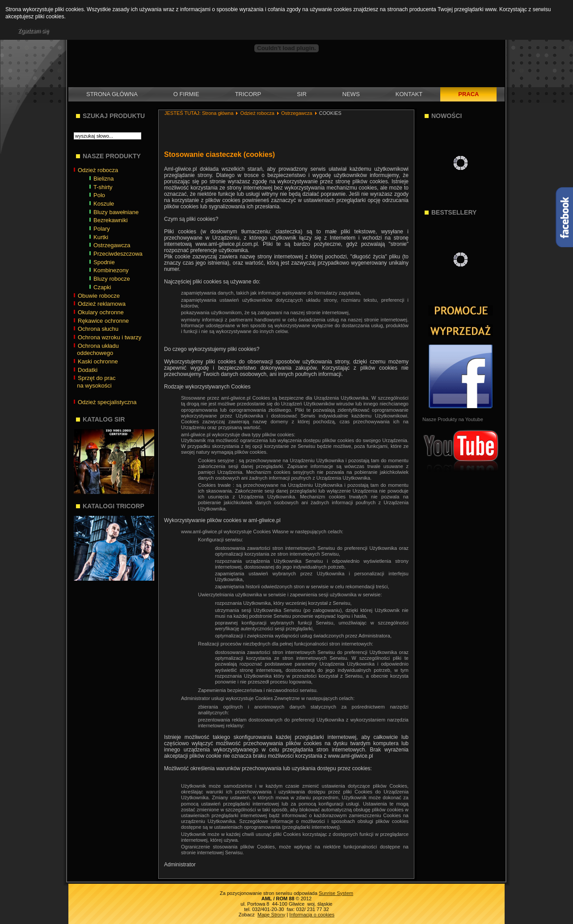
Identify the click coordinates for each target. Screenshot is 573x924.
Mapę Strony (271, 915)
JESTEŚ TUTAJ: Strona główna (199, 113)
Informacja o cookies (312, 915)
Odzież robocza (257, 113)
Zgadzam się (33, 31)
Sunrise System (336, 893)
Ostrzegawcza (297, 113)
